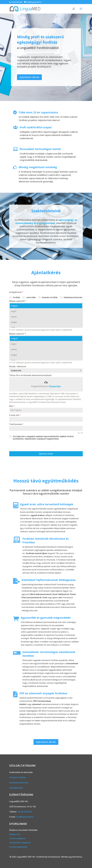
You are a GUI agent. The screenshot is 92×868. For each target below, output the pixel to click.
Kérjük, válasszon (18, 366)
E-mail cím (15, 415)
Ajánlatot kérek (29, 77)
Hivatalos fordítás (17, 777)
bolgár (14, 322)
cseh (13, 328)
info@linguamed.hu (25, 817)
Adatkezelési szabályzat (20, 843)
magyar (14, 306)
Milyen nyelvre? (18, 334)
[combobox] (46, 371)
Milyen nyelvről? (18, 301)
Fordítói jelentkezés (18, 847)
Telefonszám (16, 424)
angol (14, 311)
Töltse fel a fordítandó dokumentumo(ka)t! (30, 375)
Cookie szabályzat (17, 838)
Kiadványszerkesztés (19, 783)
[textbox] (44, 371)
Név (12, 406)
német (14, 317)
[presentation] (27, 446)
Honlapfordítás (16, 788)
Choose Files (55, 386)
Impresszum (15, 834)
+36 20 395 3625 (17, 2)
